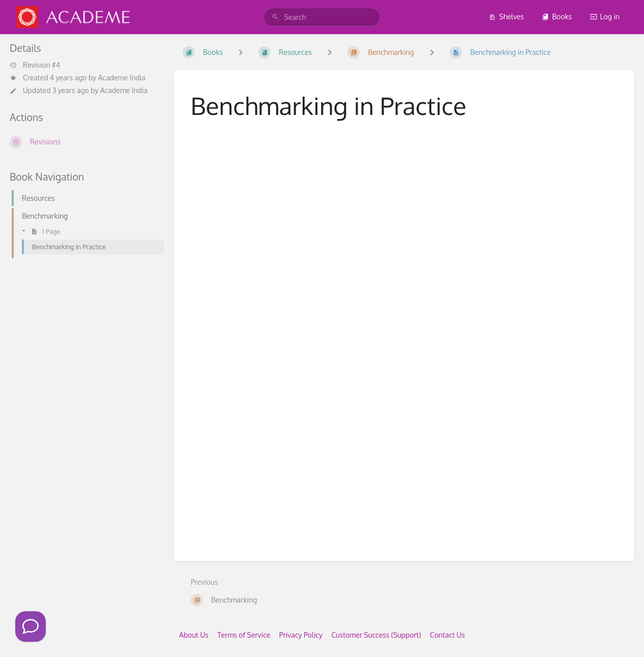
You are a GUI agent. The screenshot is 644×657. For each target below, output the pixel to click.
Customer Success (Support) (376, 635)
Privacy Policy (301, 635)
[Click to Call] (31, 626)
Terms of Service (244, 635)
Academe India (122, 78)
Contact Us (447, 635)
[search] (322, 17)
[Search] (275, 17)
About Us (194, 635)
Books (557, 17)
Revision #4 (35, 65)
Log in (605, 17)
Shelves (506, 17)
